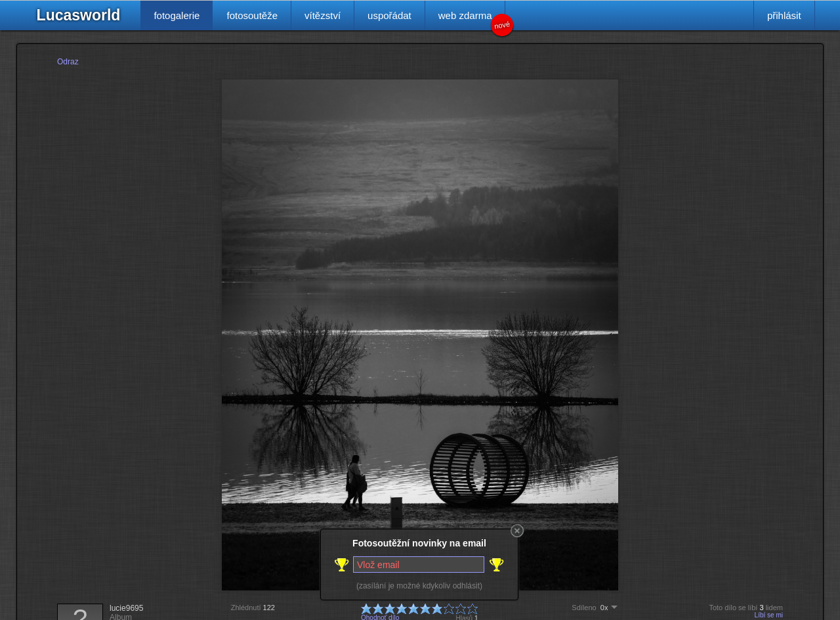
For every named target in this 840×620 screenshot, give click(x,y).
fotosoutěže (252, 15)
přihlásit (784, 15)
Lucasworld (79, 15)
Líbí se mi (769, 615)
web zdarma (472, 20)
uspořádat (389, 15)
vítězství (323, 15)
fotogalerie (177, 15)
